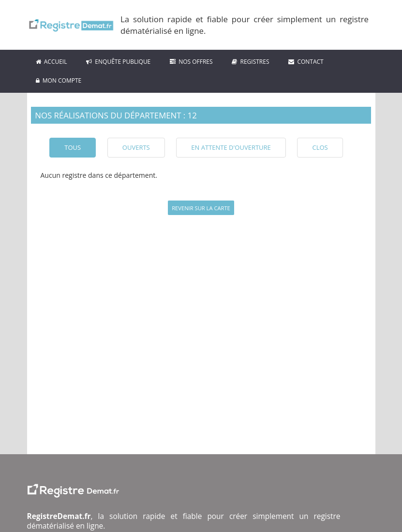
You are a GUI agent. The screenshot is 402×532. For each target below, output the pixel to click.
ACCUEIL (52, 62)
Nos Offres (191, 62)
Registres (250, 62)
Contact (306, 62)
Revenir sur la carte (201, 208)
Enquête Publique (118, 62)
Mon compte (59, 80)
